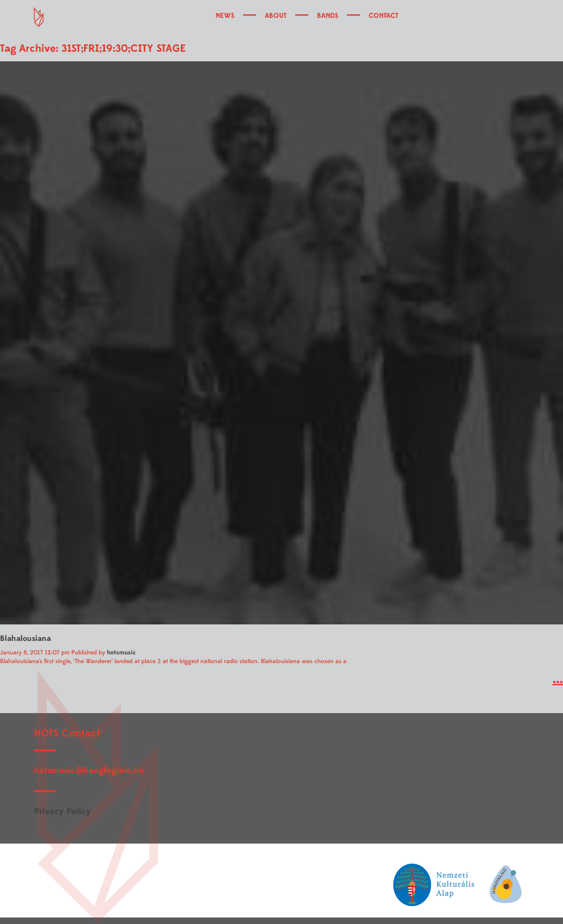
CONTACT (383, 16)
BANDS (328, 16)
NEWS (225, 16)
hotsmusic (121, 652)
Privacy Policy (62, 811)
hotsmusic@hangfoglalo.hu (89, 770)
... (558, 679)
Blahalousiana (25, 639)
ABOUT (276, 16)
